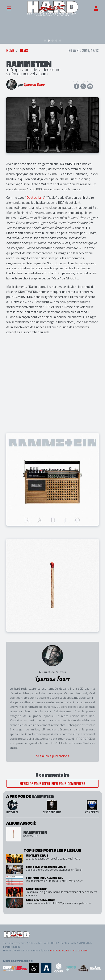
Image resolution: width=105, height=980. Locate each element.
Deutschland (35, 197)
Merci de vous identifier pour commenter (52, 784)
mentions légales (60, 950)
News (24, 50)
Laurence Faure (34, 85)
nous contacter (80, 950)
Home (10, 50)
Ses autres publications (53, 756)
